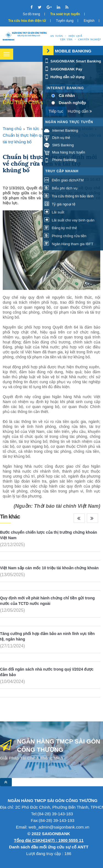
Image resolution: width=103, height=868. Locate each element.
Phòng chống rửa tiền (65, 236)
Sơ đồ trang (31, 14)
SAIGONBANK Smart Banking (73, 61)
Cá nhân (67, 95)
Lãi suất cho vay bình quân (69, 220)
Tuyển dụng (65, 21)
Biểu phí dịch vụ (61, 188)
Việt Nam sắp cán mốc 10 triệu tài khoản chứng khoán (49, 568)
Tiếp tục (56, 111)
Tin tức (33, 129)
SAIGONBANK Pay (63, 69)
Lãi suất (54, 212)
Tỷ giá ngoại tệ (60, 204)
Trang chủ (12, 129)
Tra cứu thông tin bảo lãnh (69, 196)
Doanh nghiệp (73, 103)
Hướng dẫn (80, 111)
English (89, 21)
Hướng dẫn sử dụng (64, 77)
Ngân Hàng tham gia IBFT (69, 244)
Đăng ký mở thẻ (60, 228)
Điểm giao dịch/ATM (64, 180)
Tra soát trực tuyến (65, 14)
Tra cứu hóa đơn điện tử (27, 21)
